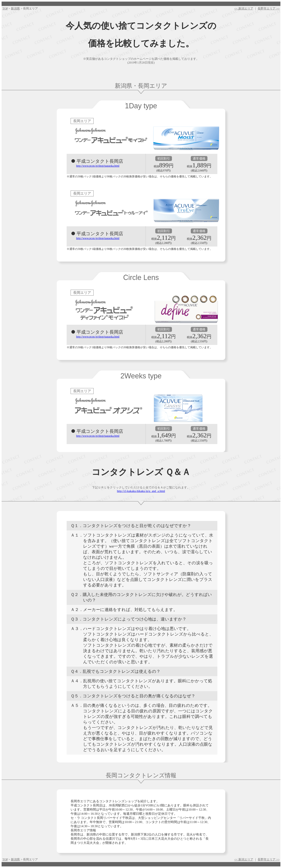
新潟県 (15, 9)
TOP (5, 9)
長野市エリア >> (269, 9)
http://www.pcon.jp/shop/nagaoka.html (98, 166)
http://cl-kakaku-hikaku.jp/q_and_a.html (141, 491)
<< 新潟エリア (244, 9)
